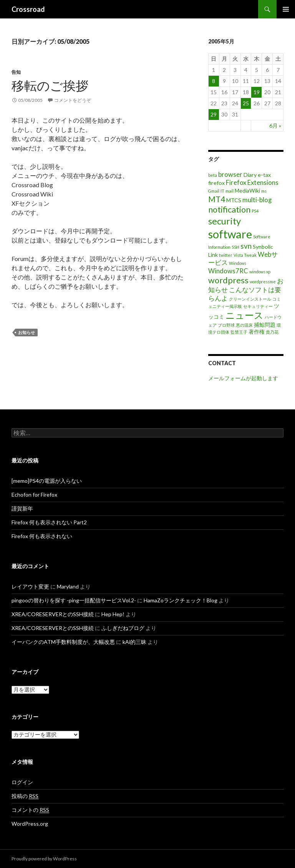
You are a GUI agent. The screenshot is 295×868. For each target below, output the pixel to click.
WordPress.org (30, 824)
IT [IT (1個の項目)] (222, 191)
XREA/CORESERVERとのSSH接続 (53, 614)
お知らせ (27, 332)
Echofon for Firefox (34, 495)
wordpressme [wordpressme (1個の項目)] (263, 282)
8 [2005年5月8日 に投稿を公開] (214, 81)
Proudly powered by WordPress (44, 859)
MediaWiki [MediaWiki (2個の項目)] (247, 190)
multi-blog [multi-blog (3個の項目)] (257, 200)
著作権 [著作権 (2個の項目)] (257, 332)
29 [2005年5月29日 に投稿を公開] (214, 114)
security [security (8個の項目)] (225, 221)
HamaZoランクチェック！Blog (181, 600)
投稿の (25, 796)
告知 (16, 72)
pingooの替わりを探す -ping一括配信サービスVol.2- (74, 600)
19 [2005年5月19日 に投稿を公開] (257, 92)
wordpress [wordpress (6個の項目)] (228, 280)
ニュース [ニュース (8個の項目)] (244, 315)
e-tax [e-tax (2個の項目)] (264, 175)
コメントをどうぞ (73, 100)
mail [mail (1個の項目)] (230, 191)
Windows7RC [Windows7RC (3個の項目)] (228, 271)
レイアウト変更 (30, 586)
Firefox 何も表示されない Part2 (49, 522)
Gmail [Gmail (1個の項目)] (214, 191)
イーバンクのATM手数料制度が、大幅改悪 (63, 642)
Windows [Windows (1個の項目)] (238, 263)
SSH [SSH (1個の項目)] (235, 247)
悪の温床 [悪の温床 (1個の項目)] (244, 325)
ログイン (22, 782)
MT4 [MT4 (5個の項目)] (217, 199)
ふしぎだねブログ (123, 628)
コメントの (30, 810)
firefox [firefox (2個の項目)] (216, 183)
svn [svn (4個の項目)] (246, 246)
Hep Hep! (113, 614)
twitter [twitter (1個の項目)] (226, 255)
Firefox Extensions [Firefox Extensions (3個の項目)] (252, 183)
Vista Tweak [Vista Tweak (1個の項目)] (245, 255)
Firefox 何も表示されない (42, 536)
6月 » (275, 126)
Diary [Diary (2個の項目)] (250, 175)
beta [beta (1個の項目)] (213, 175)
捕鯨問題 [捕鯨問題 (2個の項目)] (265, 325)
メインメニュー (286, 9)
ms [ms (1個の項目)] (264, 191)
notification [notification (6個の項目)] (229, 210)
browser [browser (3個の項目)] (230, 175)
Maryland (68, 586)
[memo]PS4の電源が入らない (47, 481)
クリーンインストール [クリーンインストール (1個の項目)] (250, 299)
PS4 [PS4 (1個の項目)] (255, 211)
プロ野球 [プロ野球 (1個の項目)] (226, 325)
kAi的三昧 (134, 642)
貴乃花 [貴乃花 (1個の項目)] (272, 332)
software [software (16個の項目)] (230, 234)
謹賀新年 (22, 508)
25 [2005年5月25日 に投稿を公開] (246, 103)
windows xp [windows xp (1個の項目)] (260, 272)
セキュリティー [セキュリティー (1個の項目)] (258, 306)
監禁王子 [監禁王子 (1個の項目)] (239, 332)
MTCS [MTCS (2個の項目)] (234, 200)
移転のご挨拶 (50, 85)
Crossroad (28, 9)
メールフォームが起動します (243, 378)
